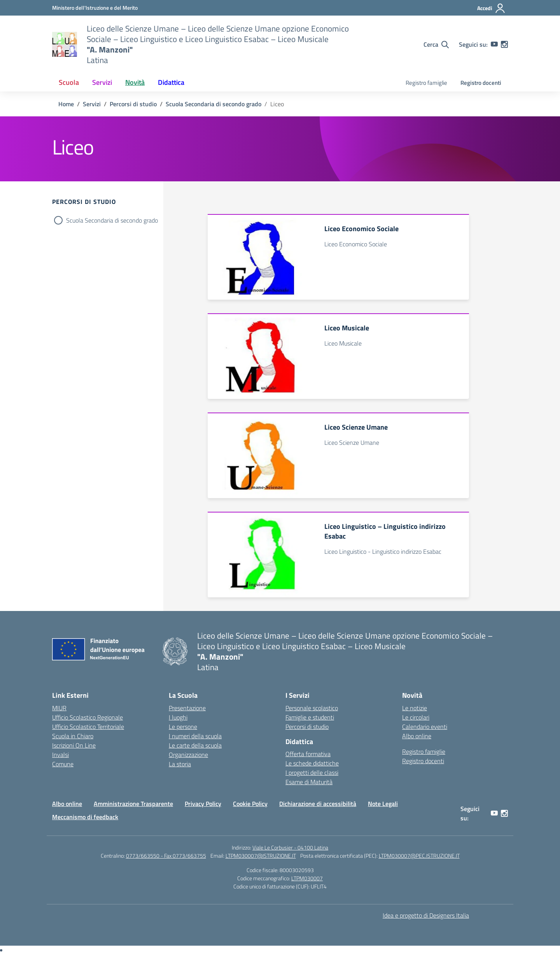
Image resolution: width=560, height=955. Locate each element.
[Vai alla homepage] (65, 44)
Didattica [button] (171, 82)
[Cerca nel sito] (436, 44)
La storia (180, 764)
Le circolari (416, 717)
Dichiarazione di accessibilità (318, 804)
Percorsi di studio (307, 727)
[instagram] (504, 44)
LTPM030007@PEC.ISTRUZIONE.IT (419, 856)
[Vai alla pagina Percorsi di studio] (133, 104)
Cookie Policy (250, 804)
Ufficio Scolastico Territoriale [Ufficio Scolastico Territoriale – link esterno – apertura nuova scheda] (88, 727)
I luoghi (178, 717)
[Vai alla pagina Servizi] (92, 104)
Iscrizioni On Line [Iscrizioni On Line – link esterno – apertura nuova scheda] (74, 745)
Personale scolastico (312, 708)
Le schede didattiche (312, 763)
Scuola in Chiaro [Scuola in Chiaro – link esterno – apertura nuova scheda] (73, 736)
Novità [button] (135, 82)
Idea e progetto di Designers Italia (426, 915)
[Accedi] (491, 8)
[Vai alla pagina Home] (66, 104)
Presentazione (187, 708)
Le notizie (415, 708)
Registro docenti (481, 83)
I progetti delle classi (312, 772)
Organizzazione (188, 755)
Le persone (183, 727)
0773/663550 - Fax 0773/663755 (166, 856)
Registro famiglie (426, 83)
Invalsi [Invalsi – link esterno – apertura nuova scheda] (60, 755)
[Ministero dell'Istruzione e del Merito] (95, 8)
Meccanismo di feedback (85, 817)
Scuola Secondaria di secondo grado (112, 220)
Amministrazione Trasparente (133, 804)
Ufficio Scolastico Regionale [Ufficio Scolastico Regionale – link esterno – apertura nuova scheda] (87, 717)
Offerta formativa (308, 754)
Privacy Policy (203, 804)
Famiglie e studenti (310, 717)
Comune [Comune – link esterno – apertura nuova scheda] (63, 764)
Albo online (417, 736)
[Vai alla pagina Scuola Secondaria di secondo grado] (213, 104)
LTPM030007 (307, 878)
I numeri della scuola (195, 736)
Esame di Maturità (309, 782)
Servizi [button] (102, 82)
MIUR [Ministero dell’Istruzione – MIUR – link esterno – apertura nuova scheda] (59, 708)
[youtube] (494, 44)
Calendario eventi (425, 727)
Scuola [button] (69, 82)
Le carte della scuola (195, 745)
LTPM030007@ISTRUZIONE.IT (261, 856)
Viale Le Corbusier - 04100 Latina (290, 847)
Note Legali (383, 804)
